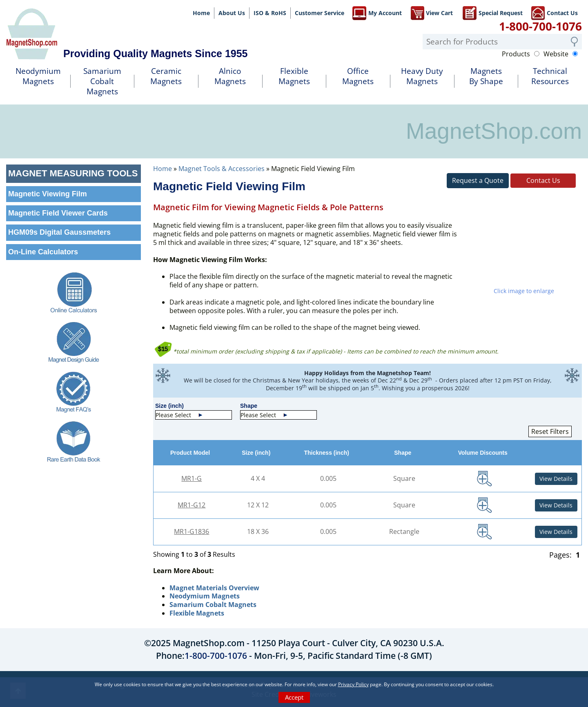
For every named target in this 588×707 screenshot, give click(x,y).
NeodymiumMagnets (38, 76)
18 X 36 (258, 531)
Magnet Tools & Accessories (222, 169)
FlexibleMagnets (294, 76)
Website (556, 54)
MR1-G (192, 478)
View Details (556, 479)
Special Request (493, 12)
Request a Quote (478, 180)
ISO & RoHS (270, 13)
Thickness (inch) (328, 453)
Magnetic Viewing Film (48, 194)
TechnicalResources (550, 76)
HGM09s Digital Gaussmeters (59, 232)
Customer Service (320, 13)
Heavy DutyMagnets (422, 76)
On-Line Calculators (43, 252)
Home (201, 13)
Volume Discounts (484, 453)
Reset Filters (550, 431)
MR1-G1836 (192, 531)
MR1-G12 (192, 505)
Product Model (192, 453)
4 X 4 (258, 478)
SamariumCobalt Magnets (102, 81)
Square (404, 478)
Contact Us (554, 12)
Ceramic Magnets (166, 76)
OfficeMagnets (358, 76)
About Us (232, 13)
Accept (294, 697)
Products (516, 54)
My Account (377, 12)
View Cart (431, 12)
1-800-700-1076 (540, 26)
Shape (404, 453)
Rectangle (404, 531)
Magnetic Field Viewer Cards (58, 213)
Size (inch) (258, 453)
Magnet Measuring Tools (73, 173)
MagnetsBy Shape (486, 76)
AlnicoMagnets (230, 76)
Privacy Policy (353, 684)
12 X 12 (258, 505)
